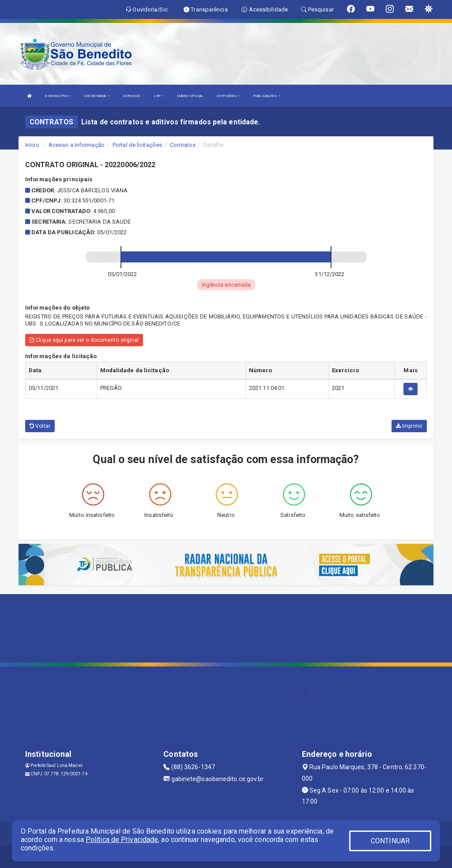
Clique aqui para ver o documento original (84, 340)
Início (32, 145)
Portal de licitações (137, 145)
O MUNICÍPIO (58, 96)
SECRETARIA (96, 96)
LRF (159, 96)
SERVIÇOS (132, 96)
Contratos (183, 145)
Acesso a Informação (77, 145)
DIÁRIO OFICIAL (190, 96)
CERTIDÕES (228, 96)
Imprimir (409, 426)
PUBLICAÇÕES (266, 96)
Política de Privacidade (122, 840)
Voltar (40, 426)
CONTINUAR (390, 841)
